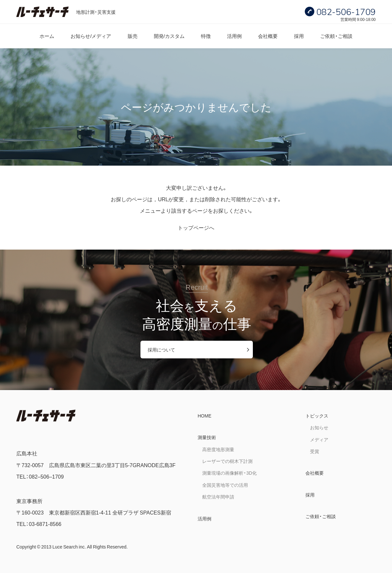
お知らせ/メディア (91, 36)
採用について (161, 350)
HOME (204, 416)
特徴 (206, 36)
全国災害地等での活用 (225, 485)
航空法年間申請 (218, 497)
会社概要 (268, 36)
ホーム (47, 36)
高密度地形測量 (218, 449)
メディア (319, 439)
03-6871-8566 (45, 524)
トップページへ (196, 227)
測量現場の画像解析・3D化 (229, 473)
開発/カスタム (169, 36)
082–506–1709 (46, 476)
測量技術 (207, 437)
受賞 (315, 451)
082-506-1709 (346, 12)
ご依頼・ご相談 (336, 36)
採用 (299, 36)
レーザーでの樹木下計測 (227, 461)
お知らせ (319, 427)
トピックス (317, 416)
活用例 (234, 36)
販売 (133, 36)
